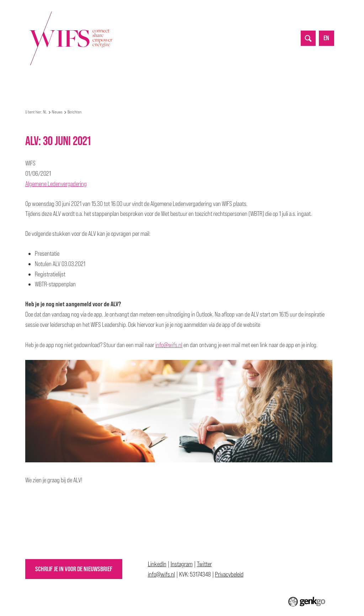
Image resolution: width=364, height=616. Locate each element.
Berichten (74, 112)
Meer (280, 83)
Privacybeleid (229, 574)
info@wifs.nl (169, 345)
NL (28, 84)
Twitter (204, 564)
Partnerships (175, 83)
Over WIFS (49, 83)
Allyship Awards (245, 83)
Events (112, 83)
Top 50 (208, 83)
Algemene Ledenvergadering (56, 184)
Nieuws (140, 83)
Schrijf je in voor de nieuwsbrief (74, 569)
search (308, 38)
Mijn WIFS (82, 83)
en (326, 38)
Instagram (182, 564)
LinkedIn (157, 564)
